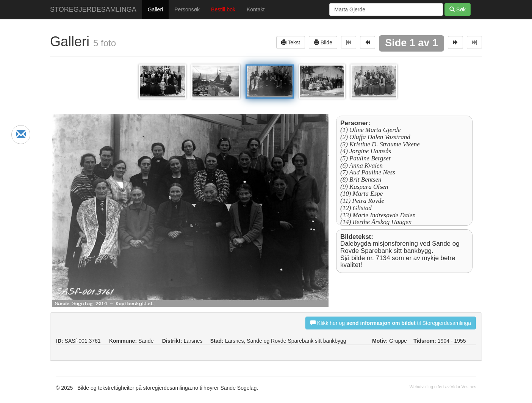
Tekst (291, 42)
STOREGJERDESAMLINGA (93, 9)
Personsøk (187, 9)
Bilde (323, 42)
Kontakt (256, 9)
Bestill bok (223, 9)
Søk (458, 9)
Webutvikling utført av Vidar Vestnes (443, 387)
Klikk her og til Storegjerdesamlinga (391, 323)
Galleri (155, 9)
